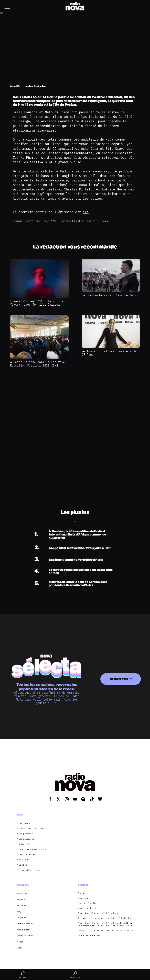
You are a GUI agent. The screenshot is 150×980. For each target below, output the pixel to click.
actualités (24, 844)
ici (86, 212)
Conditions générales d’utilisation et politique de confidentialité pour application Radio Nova (105, 924)
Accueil (23, 975)
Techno (105, 221)
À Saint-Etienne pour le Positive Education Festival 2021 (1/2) (38, 364)
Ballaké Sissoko (25, 924)
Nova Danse (22, 906)
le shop (23, 865)
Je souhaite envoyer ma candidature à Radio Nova (105, 918)
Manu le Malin (91, 185)
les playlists (26, 839)
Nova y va (50, 221)
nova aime (24, 860)
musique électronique (26, 221)
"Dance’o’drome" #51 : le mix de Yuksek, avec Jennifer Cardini (37, 303)
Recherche (75, 975)
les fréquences (27, 855)
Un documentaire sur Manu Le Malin (110, 295)
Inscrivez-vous (119, 679)
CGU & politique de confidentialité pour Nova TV (105, 931)
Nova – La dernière (88, 908)
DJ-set (20, 942)
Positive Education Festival (78, 221)
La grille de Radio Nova (32, 849)
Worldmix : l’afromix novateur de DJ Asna (109, 353)
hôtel (19, 948)
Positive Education (89, 194)
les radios (24, 824)
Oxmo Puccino (23, 930)
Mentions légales (87, 903)
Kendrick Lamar (25, 936)
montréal (21, 900)
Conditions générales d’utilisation (98, 913)
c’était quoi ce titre (31, 829)
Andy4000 (21, 918)
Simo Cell (88, 176)
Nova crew (83, 898)
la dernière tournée (30, 870)
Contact (82, 893)
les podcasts (26, 834)
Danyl (19, 912)
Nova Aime (22, 894)
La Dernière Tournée (89, 936)
